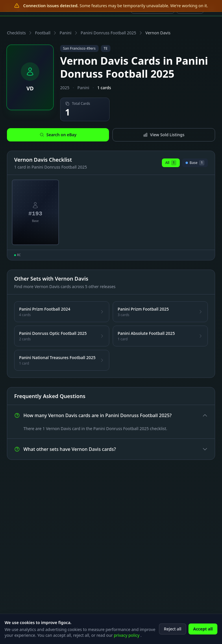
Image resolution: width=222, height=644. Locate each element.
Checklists (16, 33)
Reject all (173, 629)
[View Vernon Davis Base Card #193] (35, 212)
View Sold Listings (164, 135)
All (171, 163)
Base (195, 164)
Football (43, 33)
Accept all (203, 629)
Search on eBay (58, 135)
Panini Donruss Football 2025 (108, 33)
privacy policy (127, 636)
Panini (65, 33)
